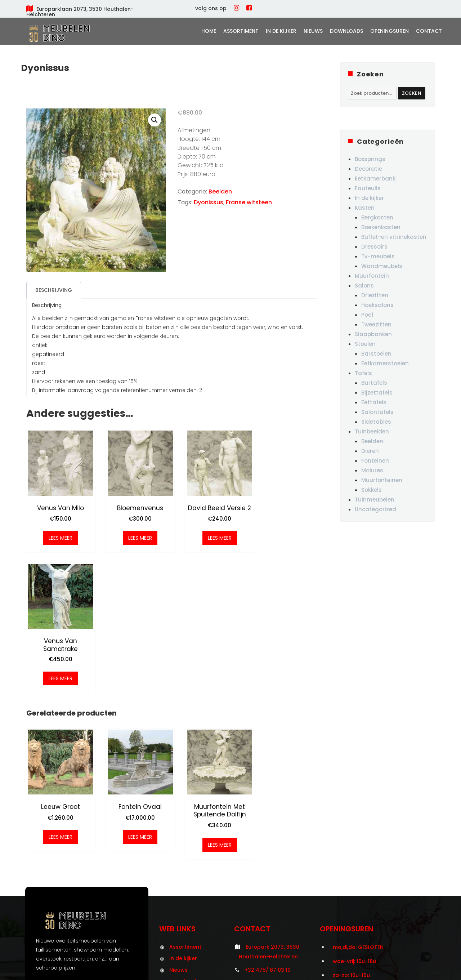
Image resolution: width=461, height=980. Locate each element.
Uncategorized (375, 509)
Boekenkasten (381, 227)
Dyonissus (209, 202)
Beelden (220, 191)
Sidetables (376, 422)
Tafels (363, 373)
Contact (429, 31)
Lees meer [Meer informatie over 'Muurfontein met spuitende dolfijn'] (209, 707)
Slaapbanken (373, 334)
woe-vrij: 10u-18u (354, 823)
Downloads (346, 31)
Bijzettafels (377, 393)
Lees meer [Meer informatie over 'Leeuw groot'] (58, 699)
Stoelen (365, 344)
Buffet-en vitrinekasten (394, 237)
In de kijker (281, 31)
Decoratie (368, 169)
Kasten (365, 208)
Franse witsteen (249, 202)
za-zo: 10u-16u (351, 838)
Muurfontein (372, 276)
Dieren (370, 451)
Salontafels (377, 412)
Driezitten (375, 295)
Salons (364, 286)
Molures (372, 470)
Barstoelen (376, 354)
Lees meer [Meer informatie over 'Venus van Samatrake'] (284, 543)
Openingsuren (390, 31)
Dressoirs (374, 247)
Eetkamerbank (375, 179)
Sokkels (372, 490)
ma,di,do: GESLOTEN (358, 809)
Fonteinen (375, 461)
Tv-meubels (378, 256)
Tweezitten (376, 324)
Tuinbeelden (372, 431)
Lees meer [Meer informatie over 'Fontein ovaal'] (134, 699)
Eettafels (374, 402)
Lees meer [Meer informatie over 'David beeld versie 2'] (209, 535)
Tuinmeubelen (375, 500)
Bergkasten (377, 217)
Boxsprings (370, 159)
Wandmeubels (382, 266)
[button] (155, 120)
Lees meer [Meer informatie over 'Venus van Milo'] (58, 535)
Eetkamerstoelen (385, 363)
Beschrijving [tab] (54, 290)
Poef (367, 315)
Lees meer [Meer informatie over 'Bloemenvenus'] (134, 535)
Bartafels (374, 383)
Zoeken (412, 93)
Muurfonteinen (382, 480)
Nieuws (313, 31)
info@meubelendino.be (276, 845)
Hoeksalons (377, 305)
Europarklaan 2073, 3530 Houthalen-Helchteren (80, 12)
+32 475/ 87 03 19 (268, 832)
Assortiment (241, 31)
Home (209, 31)
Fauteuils (368, 188)
